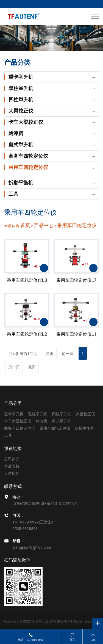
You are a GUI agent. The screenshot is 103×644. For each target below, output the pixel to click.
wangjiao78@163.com (32, 547)
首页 (25, 227)
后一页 (14, 367)
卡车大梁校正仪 (26, 122)
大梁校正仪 (21, 111)
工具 (13, 194)
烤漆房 (16, 133)
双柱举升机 (21, 88)
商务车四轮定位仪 (28, 156)
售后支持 (12, 466)
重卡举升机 (21, 77)
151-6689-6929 (26, 522)
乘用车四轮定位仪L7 (76, 284)
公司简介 (12, 459)
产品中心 (44, 227)
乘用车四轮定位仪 (28, 167)
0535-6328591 (25, 529)
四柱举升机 (21, 99)
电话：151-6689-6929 (31, 640)
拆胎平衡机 (21, 183)
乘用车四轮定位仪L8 (27, 284)
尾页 (32, 367)
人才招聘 (12, 473)
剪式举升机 (21, 145)
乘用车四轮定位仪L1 (76, 338)
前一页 (68, 354)
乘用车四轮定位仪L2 (27, 338)
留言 (72, 640)
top (93, 640)
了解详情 (44, 272)
